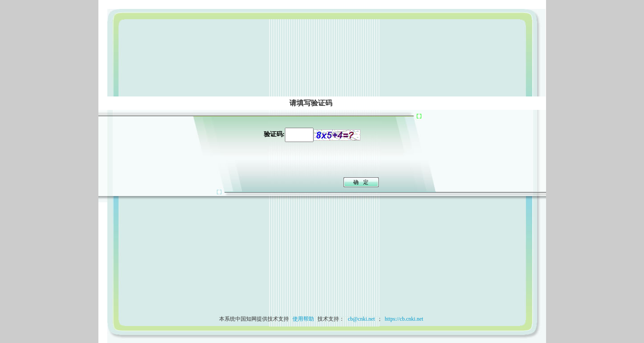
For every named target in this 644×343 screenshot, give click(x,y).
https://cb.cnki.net (404, 319)
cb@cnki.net (361, 319)
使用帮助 (303, 319)
